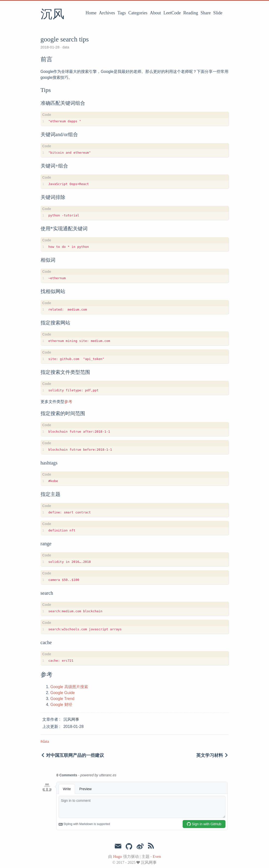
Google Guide (63, 693)
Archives (107, 13)
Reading (191, 13)
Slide (218, 13)
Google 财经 (61, 705)
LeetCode (172, 13)
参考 (68, 402)
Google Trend (62, 699)
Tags (122, 13)
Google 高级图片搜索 (69, 687)
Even (157, 857)
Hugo (118, 857)
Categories (138, 13)
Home (91, 13)
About (156, 13)
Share (206, 13)
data (65, 47)
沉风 (52, 15)
